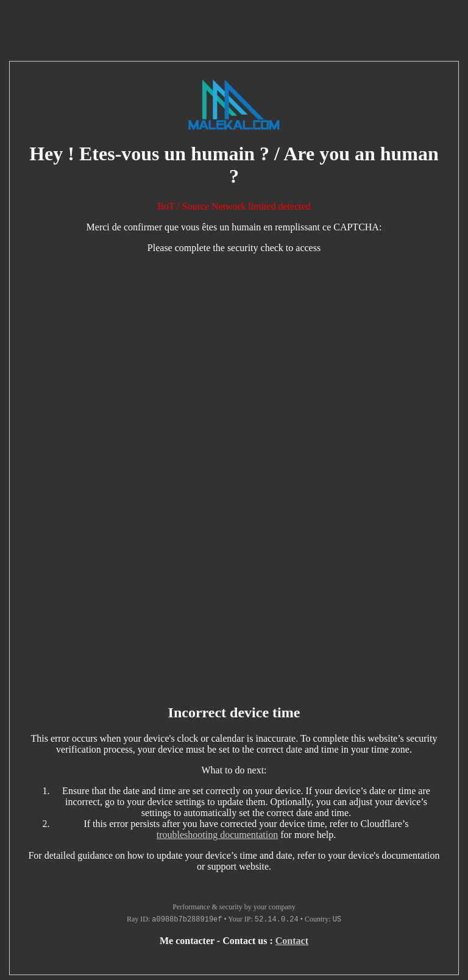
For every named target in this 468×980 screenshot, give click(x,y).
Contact (292, 941)
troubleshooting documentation (218, 835)
